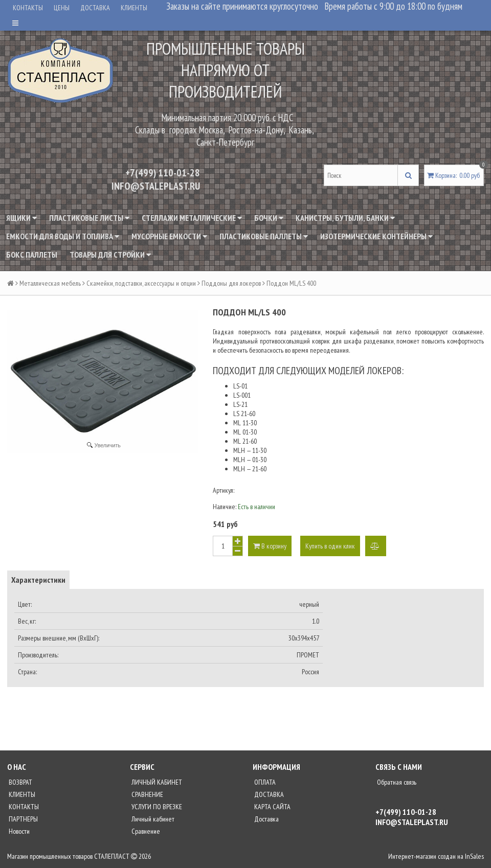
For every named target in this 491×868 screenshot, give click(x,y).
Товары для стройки (110, 255)
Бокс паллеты (32, 255)
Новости (18, 831)
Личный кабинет (152, 819)
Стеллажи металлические (192, 218)
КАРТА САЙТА (272, 807)
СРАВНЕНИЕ (147, 794)
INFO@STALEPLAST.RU (156, 186)
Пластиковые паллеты (264, 236)
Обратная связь (396, 782)
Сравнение (145, 831)
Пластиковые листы (89, 218)
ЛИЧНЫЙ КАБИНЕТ (156, 782)
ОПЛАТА (264, 782)
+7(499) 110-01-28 (163, 173)
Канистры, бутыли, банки (345, 218)
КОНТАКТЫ (28, 8)
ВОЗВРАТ (20, 782)
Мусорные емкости (169, 236)
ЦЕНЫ (62, 8)
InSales (474, 856)
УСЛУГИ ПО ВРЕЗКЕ (156, 807)
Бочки (269, 218)
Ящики (21, 218)
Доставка (266, 819)
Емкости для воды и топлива (63, 236)
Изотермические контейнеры (376, 236)
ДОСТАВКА (95, 8)
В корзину (270, 546)
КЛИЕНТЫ (134, 8)
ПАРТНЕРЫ (23, 819)
